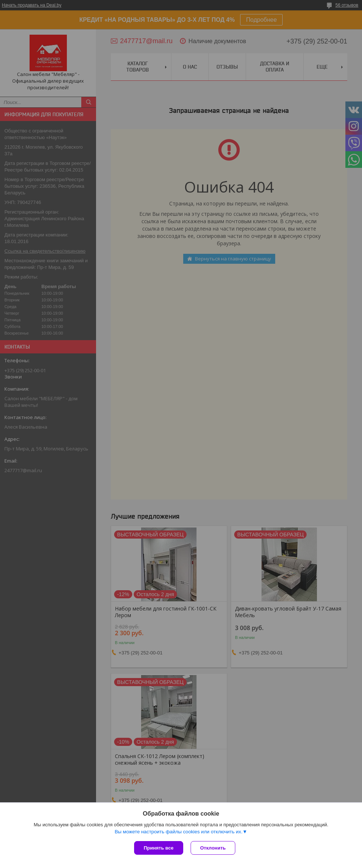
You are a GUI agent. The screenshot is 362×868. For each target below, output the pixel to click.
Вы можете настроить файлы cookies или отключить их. (178, 832)
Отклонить (213, 848)
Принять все (159, 848)
